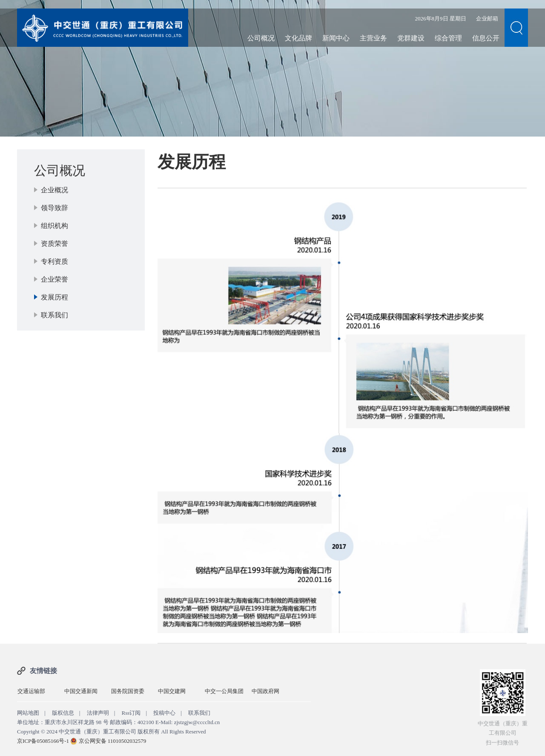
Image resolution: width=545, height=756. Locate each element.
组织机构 (54, 226)
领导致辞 (54, 208)
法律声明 (98, 713)
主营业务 (373, 38)
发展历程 (54, 297)
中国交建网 (172, 691)
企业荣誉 (54, 279)
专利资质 (54, 261)
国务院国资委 (128, 691)
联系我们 (54, 315)
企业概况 (54, 190)
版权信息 (63, 713)
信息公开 (486, 38)
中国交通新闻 (81, 691)
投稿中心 (164, 713)
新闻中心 (336, 38)
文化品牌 (298, 38)
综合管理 (448, 38)
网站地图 (28, 713)
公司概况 (261, 38)
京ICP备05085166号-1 (43, 741)
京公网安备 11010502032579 (113, 741)
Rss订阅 (131, 713)
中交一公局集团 (224, 691)
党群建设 (411, 38)
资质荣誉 (54, 244)
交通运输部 (31, 691)
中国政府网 (265, 691)
